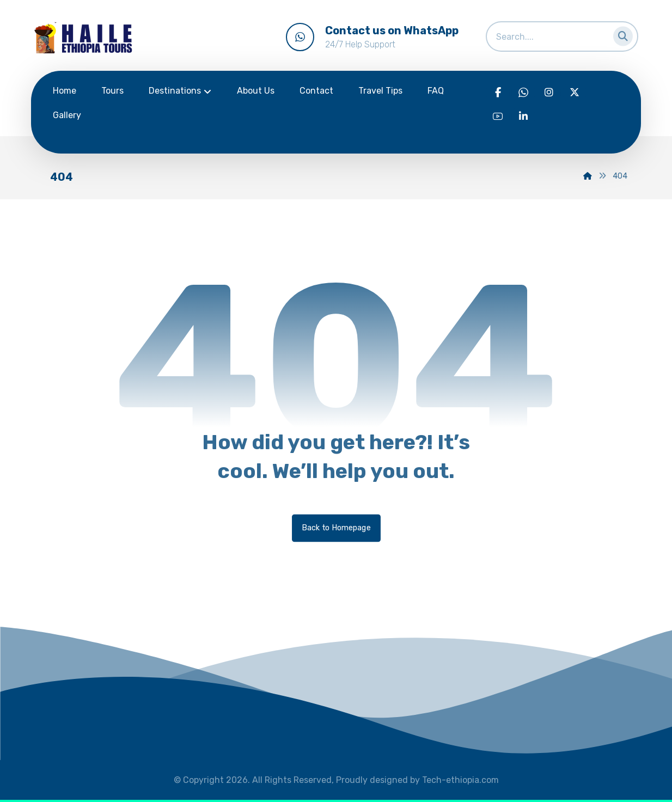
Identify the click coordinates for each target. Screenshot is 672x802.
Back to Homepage (336, 528)
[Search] (620, 34)
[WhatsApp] (523, 93)
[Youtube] (498, 117)
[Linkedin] (523, 117)
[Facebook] (498, 93)
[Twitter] (575, 93)
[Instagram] (549, 93)
